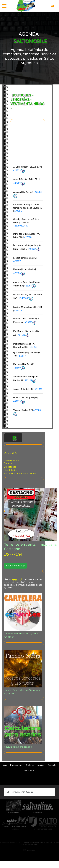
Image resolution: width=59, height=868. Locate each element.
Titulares (30, 765)
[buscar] (29, 792)
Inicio (5, 765)
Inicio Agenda (11, 460)
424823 (17, 171)
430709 (17, 183)
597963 (34, 347)
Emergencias (16, 765)
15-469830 (24, 299)
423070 (18, 311)
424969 (33, 249)
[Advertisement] (27, 142)
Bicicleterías (11, 470)
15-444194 (13, 555)
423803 (37, 410)
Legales (41, 765)
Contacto (52, 765)
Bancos (8, 464)
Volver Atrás (11, 453)
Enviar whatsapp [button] (15, 566)
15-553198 (17, 580)
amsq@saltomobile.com (11, 843)
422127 (17, 261)
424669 (17, 368)
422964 (28, 286)
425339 (39, 192)
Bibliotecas (10, 467)
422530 (39, 390)
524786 (18, 211)
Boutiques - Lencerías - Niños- (20, 474)
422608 (28, 237)
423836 (17, 273)
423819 (29, 323)
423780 (17, 226)
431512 (22, 335)
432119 (17, 402)
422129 (28, 381)
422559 (24, 226)
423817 (22, 356)
